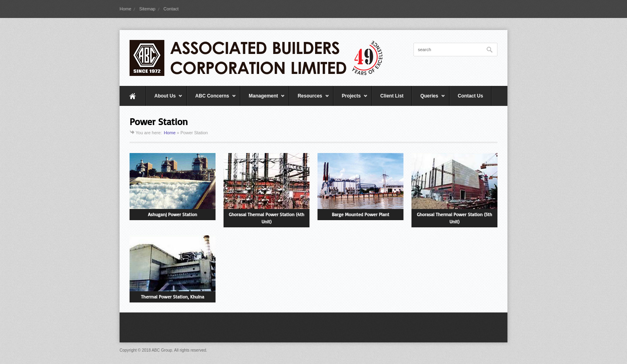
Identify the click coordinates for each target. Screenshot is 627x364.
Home (125, 9)
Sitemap (147, 9)
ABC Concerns (212, 99)
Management (263, 99)
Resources (309, 99)
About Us (164, 99)
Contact (171, 9)
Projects (351, 99)
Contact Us (470, 96)
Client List (392, 96)
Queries (429, 99)
